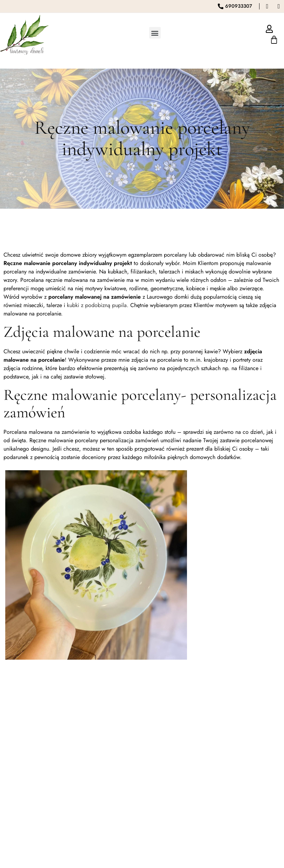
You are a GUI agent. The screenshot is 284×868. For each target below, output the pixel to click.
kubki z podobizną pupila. (98, 305)
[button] (155, 33)
